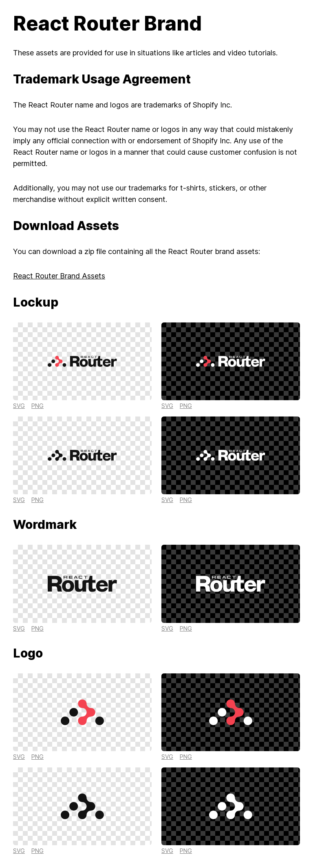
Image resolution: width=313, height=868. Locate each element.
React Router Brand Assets (59, 276)
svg (19, 406)
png (37, 406)
